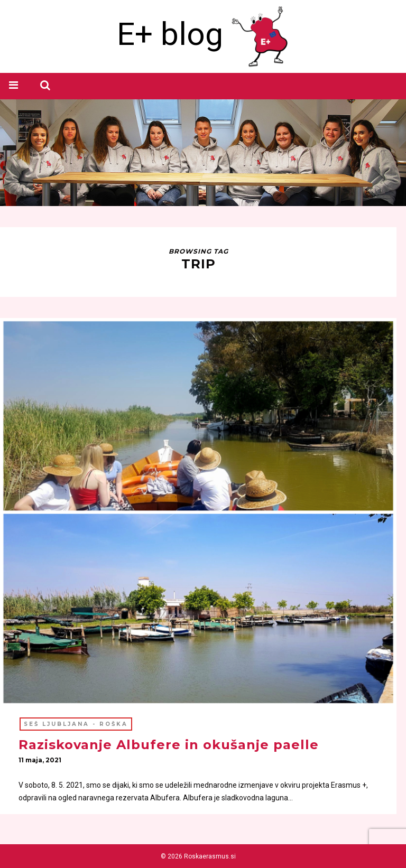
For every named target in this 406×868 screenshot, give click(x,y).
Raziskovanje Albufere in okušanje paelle (169, 745)
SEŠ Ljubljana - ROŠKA (76, 724)
